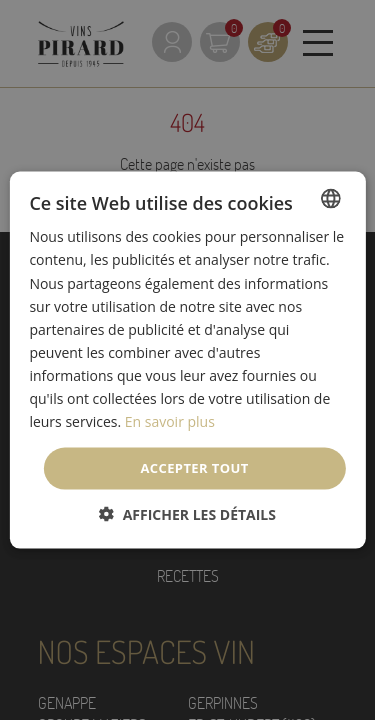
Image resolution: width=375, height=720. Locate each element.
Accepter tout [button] (194, 468)
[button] (187, 513)
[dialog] (187, 360)
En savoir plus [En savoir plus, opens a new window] (170, 421)
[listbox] (331, 199)
